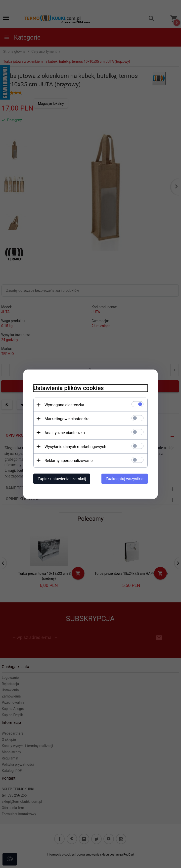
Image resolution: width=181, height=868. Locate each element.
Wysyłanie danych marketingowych (75, 446)
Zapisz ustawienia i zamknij (62, 479)
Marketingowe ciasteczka (67, 419)
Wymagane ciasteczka (64, 405)
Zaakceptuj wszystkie (125, 479)
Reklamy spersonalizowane (68, 460)
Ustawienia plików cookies (68, 388)
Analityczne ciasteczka (65, 433)
